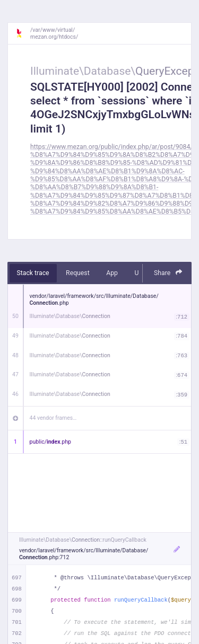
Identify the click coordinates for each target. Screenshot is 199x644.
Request (78, 273)
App (112, 273)
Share (168, 273)
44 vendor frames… (53, 418)
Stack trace (33, 273)
